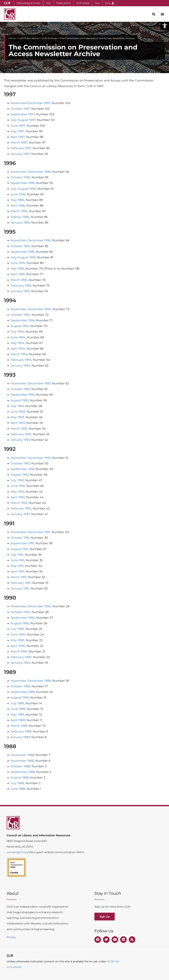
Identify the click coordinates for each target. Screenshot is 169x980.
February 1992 (21, 508)
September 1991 (22, 543)
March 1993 (19, 429)
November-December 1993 (31, 383)
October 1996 (20, 177)
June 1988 (18, 789)
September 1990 (23, 618)
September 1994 (23, 320)
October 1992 (20, 463)
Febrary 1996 (20, 217)
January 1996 (20, 223)
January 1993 (20, 440)
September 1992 (23, 469)
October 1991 (20, 538)
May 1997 (17, 131)
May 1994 (17, 343)
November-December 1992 (31, 458)
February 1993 (21, 434)
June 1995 (18, 263)
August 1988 (20, 778)
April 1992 (18, 497)
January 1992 (20, 514)
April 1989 (18, 720)
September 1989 (23, 692)
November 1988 (22, 761)
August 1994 (20, 326)
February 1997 (21, 148)
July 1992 (17, 480)
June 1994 (18, 337)
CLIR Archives (49, 38)
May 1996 (17, 200)
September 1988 (23, 772)
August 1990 (20, 623)
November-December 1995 (31, 240)
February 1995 (21, 286)
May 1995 (17, 269)
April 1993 (18, 423)
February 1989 (21, 732)
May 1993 (17, 417)
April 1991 (17, 572)
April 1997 (18, 137)
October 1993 (20, 389)
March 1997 (19, 143)
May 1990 (17, 640)
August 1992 (20, 475)
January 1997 (20, 154)
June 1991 (18, 560)
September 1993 (23, 395)
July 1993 (17, 406)
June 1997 (18, 126)
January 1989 (20, 737)
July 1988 (17, 783)
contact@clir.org (18, 852)
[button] (165, 26)
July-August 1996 (23, 189)
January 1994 (20, 366)
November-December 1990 (31, 606)
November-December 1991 (30, 532)
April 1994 (18, 349)
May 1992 (17, 492)
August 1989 (20, 698)
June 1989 (18, 709)
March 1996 (19, 211)
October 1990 (20, 612)
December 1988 (22, 755)
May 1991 (17, 566)
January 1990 (20, 663)
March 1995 (19, 280)
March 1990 (19, 652)
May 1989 (17, 715)
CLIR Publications (28, 38)
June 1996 (18, 194)
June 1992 (18, 486)
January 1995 (20, 291)
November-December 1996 (31, 172)
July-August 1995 (23, 257)
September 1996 (23, 183)
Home (12, 38)
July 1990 (17, 629)
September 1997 (23, 114)
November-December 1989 (31, 681)
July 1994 (17, 332)
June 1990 (18, 635)
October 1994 (20, 315)
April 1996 (18, 206)
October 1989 (20, 686)
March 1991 (19, 577)
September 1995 (23, 252)
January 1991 (20, 588)
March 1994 (19, 354)
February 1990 (21, 657)
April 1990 (18, 646)
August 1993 (20, 400)
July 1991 (17, 555)
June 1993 (18, 412)
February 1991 (21, 583)
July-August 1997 (23, 120)
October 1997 (20, 109)
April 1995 (18, 274)
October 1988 (20, 766)
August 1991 (19, 549)
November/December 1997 (30, 103)
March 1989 (19, 726)
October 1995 (20, 246)
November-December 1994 (31, 309)
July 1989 (17, 703)
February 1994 (21, 360)
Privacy (11, 937)
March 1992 (19, 503)
